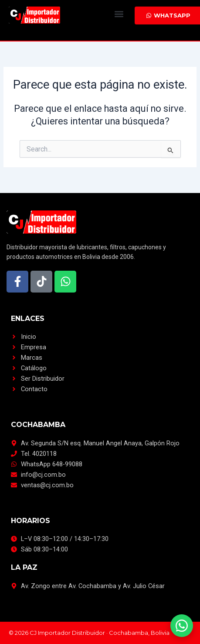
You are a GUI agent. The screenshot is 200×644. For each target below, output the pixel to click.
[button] (119, 14)
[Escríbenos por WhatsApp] (182, 626)
